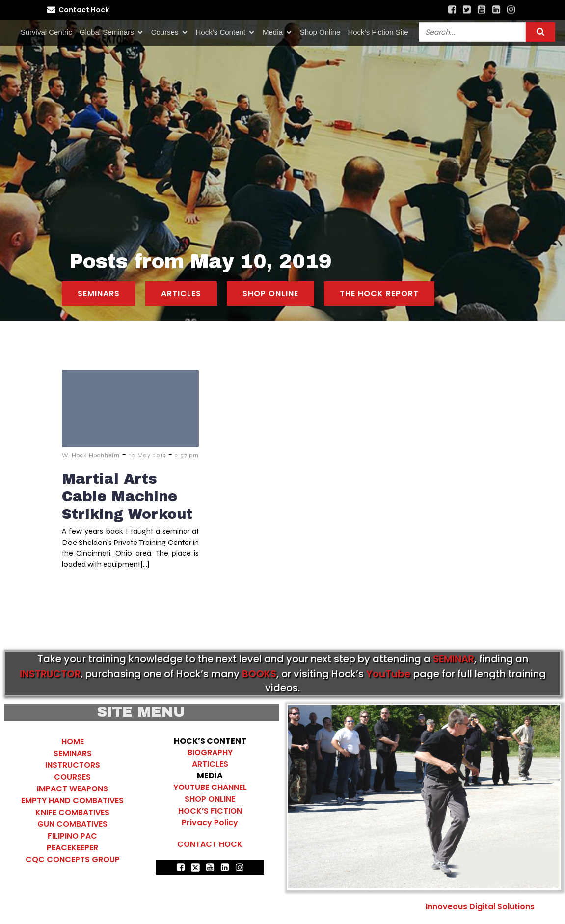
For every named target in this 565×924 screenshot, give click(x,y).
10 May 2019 (147, 455)
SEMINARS (73, 753)
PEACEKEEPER (72, 848)
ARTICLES (210, 764)
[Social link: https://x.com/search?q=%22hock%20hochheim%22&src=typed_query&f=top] (467, 10)
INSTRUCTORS (73, 765)
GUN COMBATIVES (72, 824)
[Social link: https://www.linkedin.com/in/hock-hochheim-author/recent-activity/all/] (496, 10)
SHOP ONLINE (210, 799)
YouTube (389, 674)
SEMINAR (454, 659)
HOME (73, 742)
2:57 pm (187, 455)
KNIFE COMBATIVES (72, 812)
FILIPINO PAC (72, 836)
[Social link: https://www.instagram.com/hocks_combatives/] (511, 10)
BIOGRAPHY (210, 752)
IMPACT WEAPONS (72, 789)
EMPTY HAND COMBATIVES (72, 801)
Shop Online (320, 32)
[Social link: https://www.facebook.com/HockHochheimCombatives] (452, 10)
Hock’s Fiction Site (378, 32)
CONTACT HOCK (210, 844)
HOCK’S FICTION (210, 811)
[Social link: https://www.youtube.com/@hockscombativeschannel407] (482, 10)
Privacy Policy (210, 823)
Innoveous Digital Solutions (479, 907)
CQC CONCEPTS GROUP (73, 859)
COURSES (72, 777)
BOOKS (259, 674)
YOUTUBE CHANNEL (210, 787)
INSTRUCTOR (50, 674)
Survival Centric (46, 32)
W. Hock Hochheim (91, 455)
